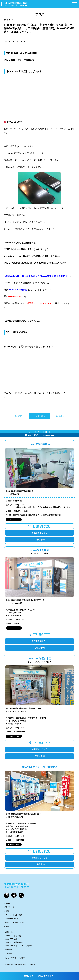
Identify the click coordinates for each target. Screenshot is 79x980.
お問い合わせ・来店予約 (15, 958)
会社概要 (9, 950)
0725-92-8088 (20, 332)
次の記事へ (60, 416)
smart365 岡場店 (12, 939)
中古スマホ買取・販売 (14, 922)
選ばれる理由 (11, 907)
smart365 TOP (11, 903)
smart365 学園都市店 (14, 942)
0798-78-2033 (41, 526)
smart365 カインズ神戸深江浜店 (19, 946)
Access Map (14, 520)
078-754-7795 (41, 743)
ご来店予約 (40, 540)
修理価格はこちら (40, 533)
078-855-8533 (41, 851)
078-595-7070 (42, 634)
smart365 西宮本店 (13, 936)
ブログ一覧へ (39, 416)
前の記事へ (19, 416)
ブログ (8, 926)
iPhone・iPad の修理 (14, 915)
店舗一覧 (9, 932)
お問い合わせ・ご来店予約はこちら (40, 976)
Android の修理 (12, 919)
